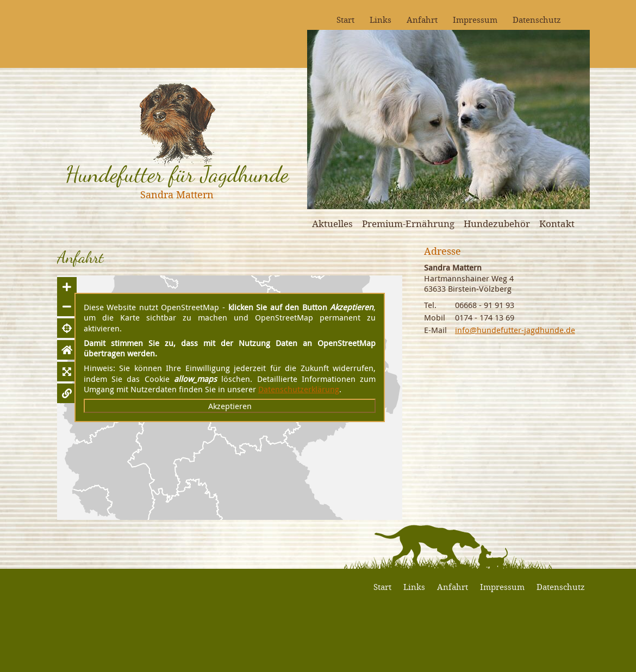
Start (345, 20)
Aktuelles (332, 224)
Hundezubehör (497, 224)
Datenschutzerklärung (299, 389)
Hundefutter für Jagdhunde (177, 174)
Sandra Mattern (177, 194)
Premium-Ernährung (408, 224)
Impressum (475, 20)
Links (381, 20)
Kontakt (557, 224)
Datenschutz (537, 20)
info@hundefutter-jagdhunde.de (515, 330)
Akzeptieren (230, 406)
